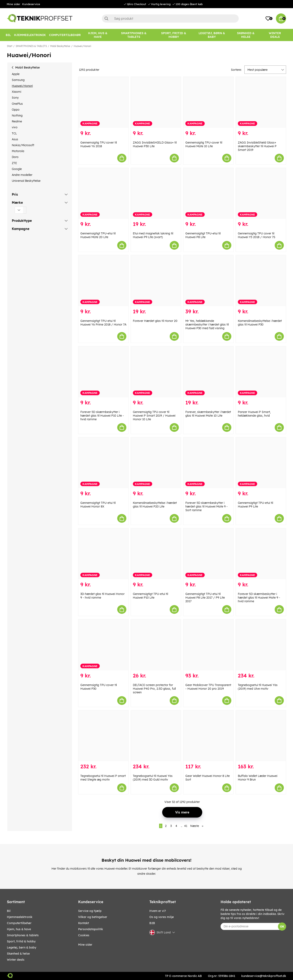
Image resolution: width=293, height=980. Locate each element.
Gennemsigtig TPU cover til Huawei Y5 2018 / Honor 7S (257, 235)
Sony (15, 98)
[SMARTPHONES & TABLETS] (134, 35)
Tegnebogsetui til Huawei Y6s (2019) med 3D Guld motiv (153, 778)
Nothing (17, 115)
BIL (9, 911)
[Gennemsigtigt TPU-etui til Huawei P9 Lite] (261, 463)
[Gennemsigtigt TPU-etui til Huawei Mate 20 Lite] (103, 193)
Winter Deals (275, 35)
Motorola (18, 151)
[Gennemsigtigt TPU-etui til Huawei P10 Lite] (156, 554)
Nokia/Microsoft (23, 145)
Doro (15, 157)
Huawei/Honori (82, 46)
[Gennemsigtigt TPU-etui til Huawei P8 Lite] (208, 193)
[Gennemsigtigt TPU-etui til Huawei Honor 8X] (103, 463)
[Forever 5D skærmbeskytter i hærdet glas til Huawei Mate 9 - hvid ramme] (261, 554)
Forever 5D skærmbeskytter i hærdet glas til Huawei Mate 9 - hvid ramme (259, 598)
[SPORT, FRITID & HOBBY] (174, 35)
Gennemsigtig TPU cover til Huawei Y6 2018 (99, 144)
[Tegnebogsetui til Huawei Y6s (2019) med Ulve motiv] (261, 645)
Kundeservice (31, 4)
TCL (14, 133)
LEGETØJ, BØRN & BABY (22, 947)
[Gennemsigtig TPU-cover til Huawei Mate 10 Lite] (208, 102)
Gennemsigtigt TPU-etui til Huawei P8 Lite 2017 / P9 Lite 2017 (205, 598)
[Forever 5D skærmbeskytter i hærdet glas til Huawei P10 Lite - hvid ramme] (103, 372)
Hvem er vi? (158, 911)
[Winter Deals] (275, 35)
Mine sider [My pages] (85, 945)
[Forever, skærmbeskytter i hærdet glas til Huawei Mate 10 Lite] (208, 372)
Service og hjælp (90, 911)
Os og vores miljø (162, 917)
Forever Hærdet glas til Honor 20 (155, 321)
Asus (15, 139)
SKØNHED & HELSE (18, 954)
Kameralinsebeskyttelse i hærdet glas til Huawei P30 (260, 323)
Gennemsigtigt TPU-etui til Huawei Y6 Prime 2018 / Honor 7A (103, 323)
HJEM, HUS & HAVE (19, 929)
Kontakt (84, 923)
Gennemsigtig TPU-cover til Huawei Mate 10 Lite (204, 144)
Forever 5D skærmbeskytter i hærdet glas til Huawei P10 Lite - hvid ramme (102, 416)
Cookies (84, 935)
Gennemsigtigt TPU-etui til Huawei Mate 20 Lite (98, 235)
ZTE (14, 163)
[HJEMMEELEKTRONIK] (30, 35)
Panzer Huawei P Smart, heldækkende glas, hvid (254, 414)
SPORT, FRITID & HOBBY (21, 941)
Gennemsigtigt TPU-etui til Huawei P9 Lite (255, 505)
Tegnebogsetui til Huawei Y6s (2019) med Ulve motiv (258, 687)
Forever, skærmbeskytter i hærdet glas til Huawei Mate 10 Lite (208, 414)
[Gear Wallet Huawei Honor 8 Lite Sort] (208, 736)
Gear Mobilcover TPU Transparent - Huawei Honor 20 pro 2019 (208, 687)
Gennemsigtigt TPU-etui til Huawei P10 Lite (150, 596)
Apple (16, 74)
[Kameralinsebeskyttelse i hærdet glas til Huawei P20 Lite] (156, 463)
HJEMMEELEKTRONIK (20, 917)
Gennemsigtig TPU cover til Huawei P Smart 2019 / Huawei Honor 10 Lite (154, 416)
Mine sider (13, 4)
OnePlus (17, 104)
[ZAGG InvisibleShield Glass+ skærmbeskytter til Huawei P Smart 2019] (261, 102)
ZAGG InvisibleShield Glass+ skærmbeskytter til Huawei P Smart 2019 (257, 146)
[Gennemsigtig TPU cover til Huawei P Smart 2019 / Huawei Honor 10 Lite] (156, 372)
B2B (152, 923)
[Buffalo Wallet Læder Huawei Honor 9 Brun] (261, 736)
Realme (17, 121)
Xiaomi (16, 92)
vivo (15, 127)
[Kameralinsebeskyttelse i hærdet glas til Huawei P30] (261, 281)
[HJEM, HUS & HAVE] (98, 35)
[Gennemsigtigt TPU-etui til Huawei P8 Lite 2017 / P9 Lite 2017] (208, 554)
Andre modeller (22, 175)
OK (282, 927)
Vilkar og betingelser (93, 917)
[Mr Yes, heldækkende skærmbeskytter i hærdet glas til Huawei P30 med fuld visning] (208, 281)
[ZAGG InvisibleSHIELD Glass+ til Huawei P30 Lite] (156, 102)
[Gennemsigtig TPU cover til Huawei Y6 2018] (103, 102)
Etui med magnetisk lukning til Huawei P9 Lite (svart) (153, 235)
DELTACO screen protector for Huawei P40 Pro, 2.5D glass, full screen (154, 689)
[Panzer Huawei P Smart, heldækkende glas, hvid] (261, 372)
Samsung (18, 80)
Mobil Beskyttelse (60, 46)
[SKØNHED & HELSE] (246, 35)
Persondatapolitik (91, 929)
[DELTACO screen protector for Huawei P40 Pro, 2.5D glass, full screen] (156, 645)
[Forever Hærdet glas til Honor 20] (156, 281)
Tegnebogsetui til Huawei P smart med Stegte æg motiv (103, 778)
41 (186, 826)
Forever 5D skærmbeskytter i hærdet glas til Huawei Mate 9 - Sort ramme (207, 506)
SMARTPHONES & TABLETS (31, 46)
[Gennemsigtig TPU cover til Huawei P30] (103, 645)
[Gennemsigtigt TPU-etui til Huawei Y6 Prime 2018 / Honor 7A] (103, 281)
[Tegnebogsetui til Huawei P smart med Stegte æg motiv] (103, 736)
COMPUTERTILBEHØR (19, 923)
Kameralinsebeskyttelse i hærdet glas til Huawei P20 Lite (155, 505)
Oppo (16, 110)
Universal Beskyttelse (26, 181)
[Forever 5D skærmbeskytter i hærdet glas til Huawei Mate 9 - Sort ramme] (208, 463)
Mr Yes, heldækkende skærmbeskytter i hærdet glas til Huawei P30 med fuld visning (207, 324)
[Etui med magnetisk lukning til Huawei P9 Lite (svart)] (156, 193)
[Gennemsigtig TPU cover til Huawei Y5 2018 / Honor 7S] (261, 193)
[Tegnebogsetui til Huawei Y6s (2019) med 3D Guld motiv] (156, 736)
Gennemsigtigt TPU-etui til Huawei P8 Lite (203, 235)
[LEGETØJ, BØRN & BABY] (212, 35)
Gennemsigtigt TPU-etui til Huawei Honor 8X (98, 505)
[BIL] (8, 35)
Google (17, 169)
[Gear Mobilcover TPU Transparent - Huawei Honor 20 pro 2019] (208, 645)
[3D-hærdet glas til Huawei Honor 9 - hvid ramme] (103, 554)
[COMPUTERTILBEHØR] (65, 35)
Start (10, 46)
